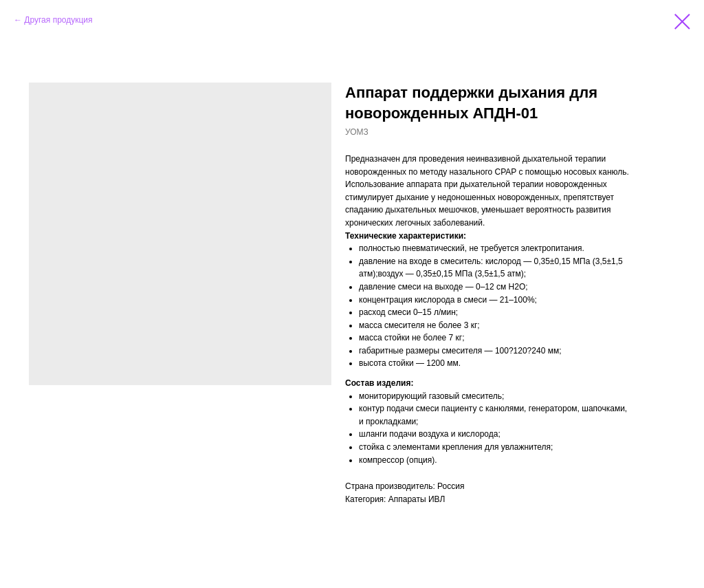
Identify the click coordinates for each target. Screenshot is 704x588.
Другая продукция (58, 20)
